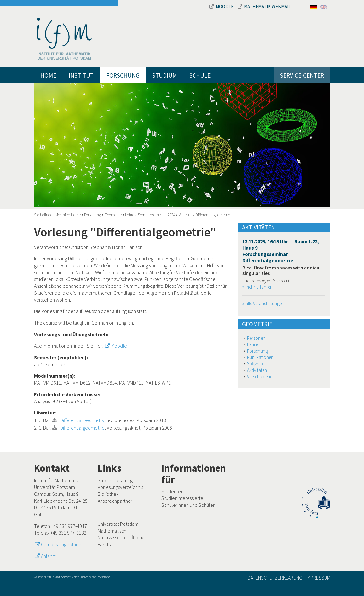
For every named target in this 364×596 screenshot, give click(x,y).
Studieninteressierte (182, 498)
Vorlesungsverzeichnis (120, 487)
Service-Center (302, 75)
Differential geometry (82, 420)
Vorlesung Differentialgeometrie (204, 215)
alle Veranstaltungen (265, 303)
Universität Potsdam (118, 524)
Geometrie (113, 215)
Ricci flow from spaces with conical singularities (281, 270)
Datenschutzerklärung (275, 578)
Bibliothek (108, 494)
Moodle (222, 6)
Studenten (172, 491)
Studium (165, 75)
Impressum (318, 578)
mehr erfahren (259, 287)
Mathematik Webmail (264, 6)
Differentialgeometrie (82, 428)
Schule (200, 75)
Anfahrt (48, 556)
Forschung (123, 75)
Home (48, 75)
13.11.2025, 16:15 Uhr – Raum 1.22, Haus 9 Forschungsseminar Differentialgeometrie (281, 251)
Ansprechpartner (115, 501)
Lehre (130, 215)
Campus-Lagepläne (61, 544)
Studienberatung (115, 480)
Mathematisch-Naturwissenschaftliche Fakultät (121, 538)
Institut (81, 75)
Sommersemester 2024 (156, 215)
